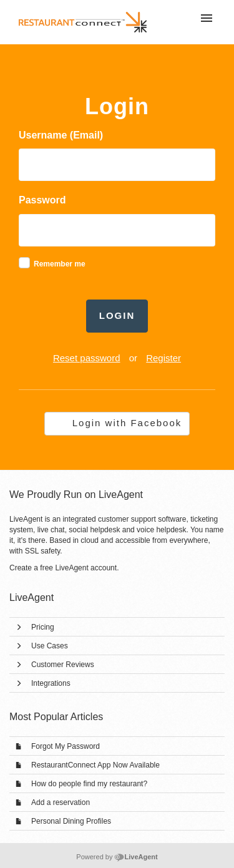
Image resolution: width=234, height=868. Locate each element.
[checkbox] (24, 263)
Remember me (60, 264)
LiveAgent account (86, 568)
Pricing (43, 627)
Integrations (51, 683)
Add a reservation (61, 802)
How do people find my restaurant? (89, 784)
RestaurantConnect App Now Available (95, 765)
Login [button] (117, 315)
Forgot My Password (66, 746)
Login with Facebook (127, 423)
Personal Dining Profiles (71, 821)
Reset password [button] (87, 358)
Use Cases (50, 646)
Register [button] (163, 358)
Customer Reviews (63, 665)
